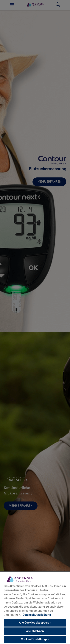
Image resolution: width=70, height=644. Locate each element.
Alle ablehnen (35, 631)
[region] (35, 608)
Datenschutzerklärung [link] (37, 615)
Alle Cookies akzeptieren (35, 623)
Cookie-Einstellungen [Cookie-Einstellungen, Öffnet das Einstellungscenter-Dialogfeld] (35, 639)
